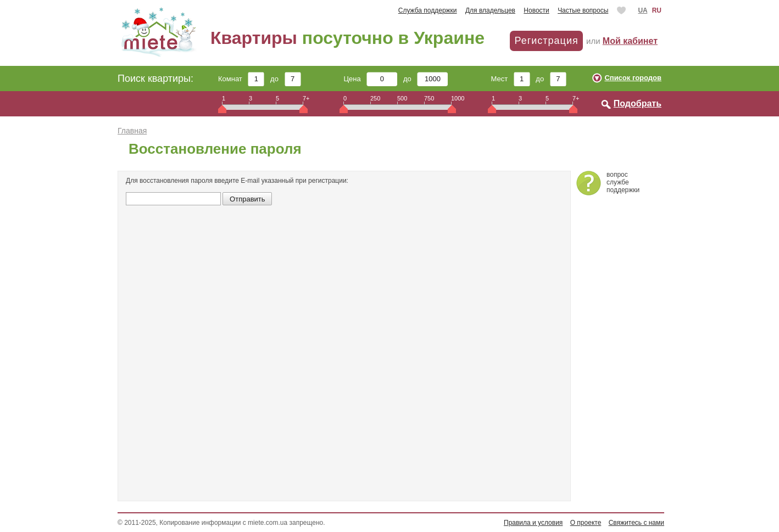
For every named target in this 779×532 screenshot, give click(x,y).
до (285, 79)
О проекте (586, 523)
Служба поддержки (428, 10)
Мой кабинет (630, 41)
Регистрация (546, 41)
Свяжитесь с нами (636, 523)
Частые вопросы (583, 10)
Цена (371, 79)
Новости (536, 10)
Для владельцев (490, 10)
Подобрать (638, 103)
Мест (510, 79)
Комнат (241, 79)
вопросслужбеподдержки (623, 182)
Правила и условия (533, 523)
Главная (132, 131)
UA (642, 10)
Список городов (633, 78)
